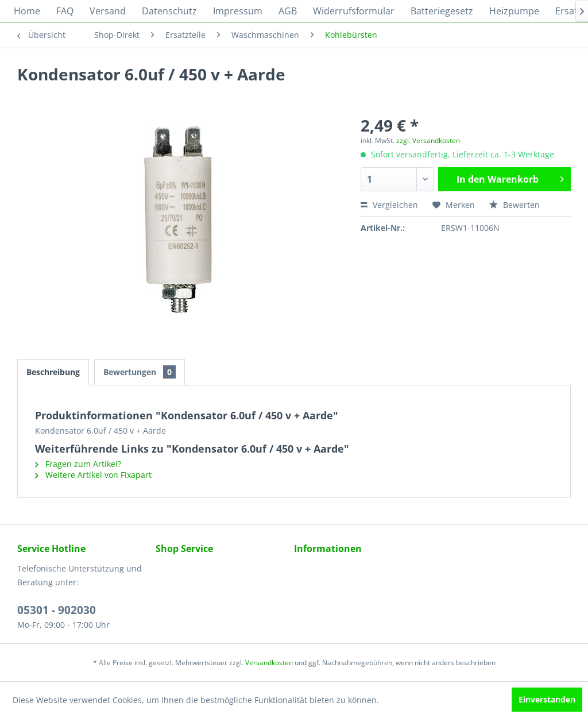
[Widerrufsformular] (354, 11)
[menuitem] (27, 11)
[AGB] (288, 11)
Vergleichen (389, 205)
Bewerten (514, 205)
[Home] (27, 11)
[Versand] (108, 11)
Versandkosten (269, 663)
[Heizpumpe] (514, 11)
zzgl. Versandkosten (428, 140)
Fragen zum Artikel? (78, 464)
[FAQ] (65, 11)
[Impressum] (238, 11)
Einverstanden (547, 699)
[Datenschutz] (169, 11)
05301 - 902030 (57, 610)
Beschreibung (53, 372)
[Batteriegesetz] (442, 11)
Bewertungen (140, 372)
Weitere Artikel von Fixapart (93, 475)
